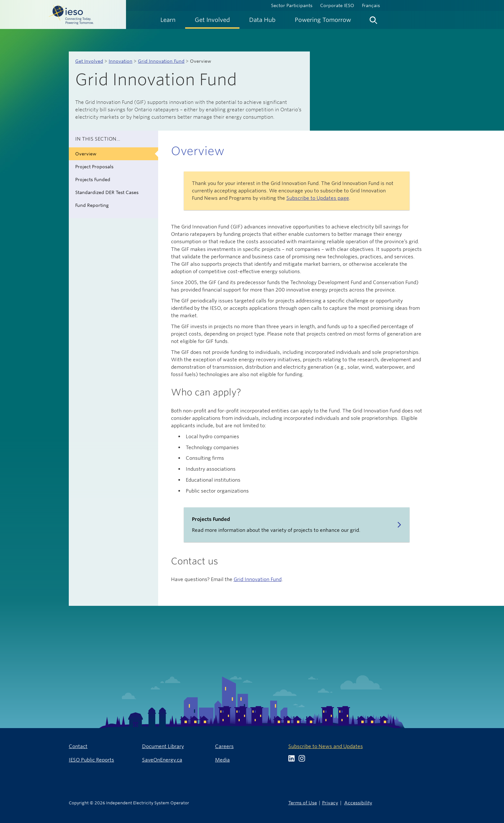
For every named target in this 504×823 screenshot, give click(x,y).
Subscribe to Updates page (318, 198)
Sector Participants (292, 5)
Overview (86, 154)
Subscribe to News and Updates (326, 746)
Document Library (163, 746)
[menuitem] (168, 20)
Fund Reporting (92, 205)
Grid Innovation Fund (161, 61)
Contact (78, 746)
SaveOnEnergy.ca (162, 760)
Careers (224, 746)
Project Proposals (94, 167)
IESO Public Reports (91, 760)
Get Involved (89, 61)
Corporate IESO (337, 5)
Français (371, 5)
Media (222, 760)
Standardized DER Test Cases (107, 192)
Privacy (330, 803)
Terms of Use (303, 803)
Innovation (121, 61)
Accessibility (358, 803)
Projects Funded (93, 180)
